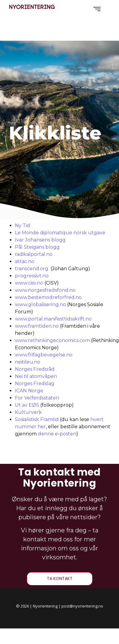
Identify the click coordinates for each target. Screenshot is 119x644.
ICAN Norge (29, 391)
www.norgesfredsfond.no (45, 290)
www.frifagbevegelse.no (44, 355)
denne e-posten (57, 434)
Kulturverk (28, 412)
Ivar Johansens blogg (40, 240)
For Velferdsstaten (37, 398)
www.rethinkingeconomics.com (52, 340)
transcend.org (32, 269)
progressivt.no (32, 276)
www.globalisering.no (40, 304)
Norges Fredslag (35, 383)
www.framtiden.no (37, 326)
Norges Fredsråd (35, 369)
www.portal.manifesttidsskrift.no (53, 319)
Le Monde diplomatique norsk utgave (60, 233)
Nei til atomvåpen (36, 376)
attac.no (25, 261)
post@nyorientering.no (82, 606)
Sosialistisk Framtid (37, 419)
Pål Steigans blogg (37, 247)
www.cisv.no (29, 283)
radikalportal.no (34, 254)
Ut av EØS (27, 405)
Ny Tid (23, 225)
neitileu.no (28, 362)
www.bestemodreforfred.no (48, 297)
